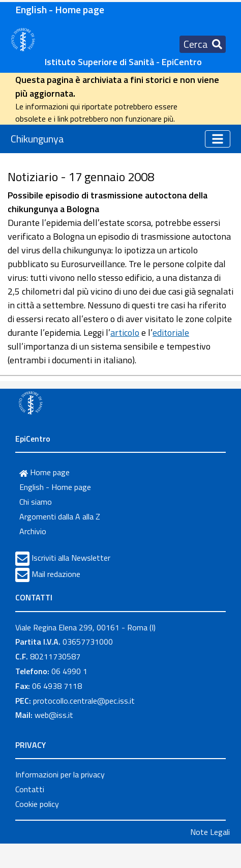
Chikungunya (37, 139)
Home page (44, 472)
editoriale (171, 332)
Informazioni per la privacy (60, 774)
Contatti (30, 789)
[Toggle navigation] (203, 44)
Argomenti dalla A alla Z (60, 516)
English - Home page (60, 9)
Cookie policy (37, 804)
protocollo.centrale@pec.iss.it (84, 701)
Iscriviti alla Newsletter (71, 558)
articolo (125, 332)
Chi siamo (36, 502)
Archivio (33, 531)
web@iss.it (54, 715)
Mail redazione (56, 574)
